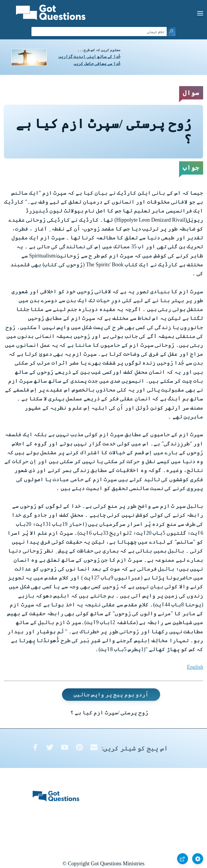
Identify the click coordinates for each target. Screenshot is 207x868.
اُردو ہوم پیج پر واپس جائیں (111, 695)
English (195, 667)
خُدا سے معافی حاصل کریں (97, 64)
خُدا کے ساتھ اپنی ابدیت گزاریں (89, 57)
